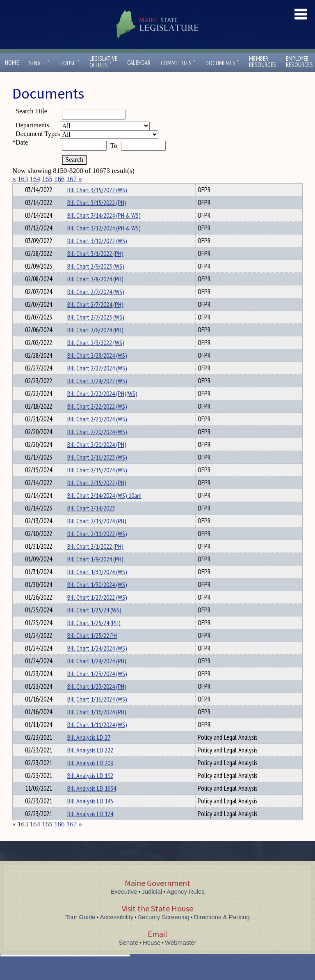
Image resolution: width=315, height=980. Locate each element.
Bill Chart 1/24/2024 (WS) (97, 663)
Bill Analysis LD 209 (90, 778)
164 (35, 179)
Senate (39, 63)
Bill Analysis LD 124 (90, 828)
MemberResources (262, 62)
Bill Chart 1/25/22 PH (92, 650)
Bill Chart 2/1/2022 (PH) (95, 561)
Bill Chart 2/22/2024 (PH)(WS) (102, 408)
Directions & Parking (222, 932)
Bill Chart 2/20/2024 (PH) (97, 459)
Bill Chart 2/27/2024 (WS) (97, 383)
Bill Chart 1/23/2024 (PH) (97, 701)
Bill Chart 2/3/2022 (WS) (96, 357)
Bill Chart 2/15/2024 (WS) (97, 485)
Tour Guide (80, 932)
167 (72, 179)
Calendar (139, 63)
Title (19, 189)
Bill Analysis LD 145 (90, 816)
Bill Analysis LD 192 (90, 790)
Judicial (152, 906)
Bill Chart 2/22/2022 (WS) (97, 421)
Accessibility (117, 932)
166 (59, 179)
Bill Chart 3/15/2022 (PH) (97, 217)
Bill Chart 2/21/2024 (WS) (97, 434)
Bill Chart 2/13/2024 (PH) (97, 536)
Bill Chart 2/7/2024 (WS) (96, 306)
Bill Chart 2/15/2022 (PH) (97, 497)
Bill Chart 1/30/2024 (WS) (97, 599)
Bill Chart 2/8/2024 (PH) (95, 294)
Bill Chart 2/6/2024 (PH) (95, 345)
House (69, 63)
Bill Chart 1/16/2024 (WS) (97, 714)
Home (12, 63)
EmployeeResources (299, 62)
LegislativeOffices (103, 62)
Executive (124, 906)
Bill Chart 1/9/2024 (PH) (95, 574)
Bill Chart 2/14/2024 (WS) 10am (104, 510)
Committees (178, 63)
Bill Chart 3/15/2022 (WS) (97, 205)
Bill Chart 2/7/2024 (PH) (95, 319)
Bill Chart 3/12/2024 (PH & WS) (104, 243)
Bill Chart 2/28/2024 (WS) (97, 370)
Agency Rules (186, 906)
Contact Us (266, 79)
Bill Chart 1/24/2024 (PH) (97, 676)
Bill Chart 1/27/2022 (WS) (97, 612)
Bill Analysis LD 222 (90, 765)
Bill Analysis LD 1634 (92, 803)
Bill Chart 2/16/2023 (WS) (97, 472)
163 (23, 179)
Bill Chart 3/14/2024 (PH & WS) (104, 230)
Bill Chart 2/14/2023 (91, 523)
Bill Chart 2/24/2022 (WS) (97, 396)
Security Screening (164, 932)
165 (47, 179)
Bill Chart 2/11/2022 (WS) (97, 548)
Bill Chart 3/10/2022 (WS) (97, 255)
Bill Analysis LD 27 (89, 752)
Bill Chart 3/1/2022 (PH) (95, 268)
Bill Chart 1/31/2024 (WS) (97, 587)
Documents (222, 63)
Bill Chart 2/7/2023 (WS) (96, 332)
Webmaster (180, 957)
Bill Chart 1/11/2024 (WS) (97, 739)
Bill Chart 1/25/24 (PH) (94, 637)
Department (80, 189)
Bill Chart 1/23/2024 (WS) (97, 688)
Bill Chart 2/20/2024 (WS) (97, 446)
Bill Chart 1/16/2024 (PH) (97, 727)
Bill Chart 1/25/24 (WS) (94, 625)
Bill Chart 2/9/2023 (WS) (96, 281)
